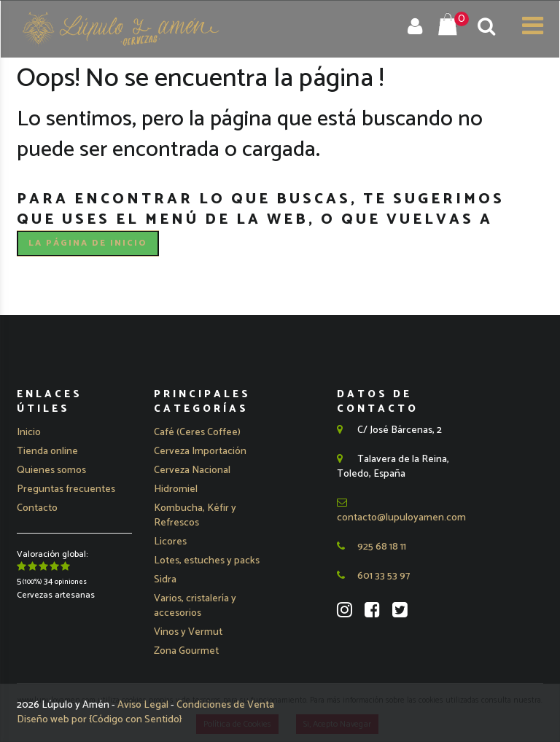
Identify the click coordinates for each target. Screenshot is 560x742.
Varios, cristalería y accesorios (195, 606)
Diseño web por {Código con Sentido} (100, 720)
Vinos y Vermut (188, 632)
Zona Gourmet (186, 651)
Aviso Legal (144, 705)
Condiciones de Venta (225, 705)
